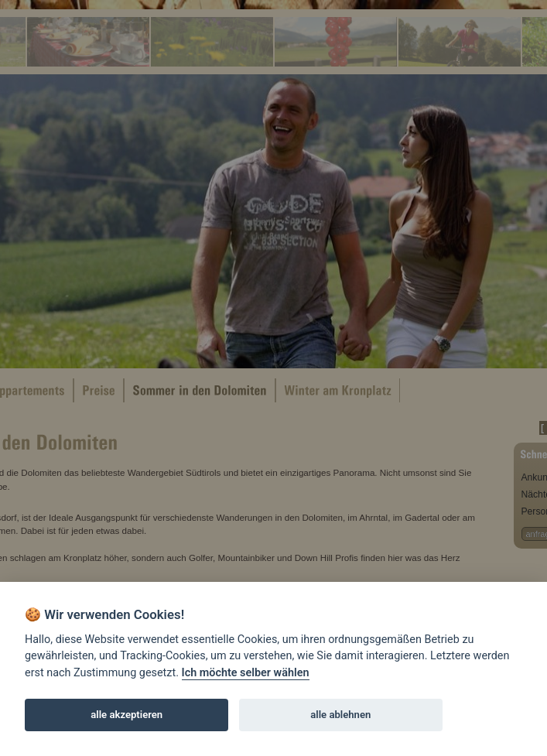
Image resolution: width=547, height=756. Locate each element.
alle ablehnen (340, 715)
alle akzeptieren (126, 715)
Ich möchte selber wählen (246, 673)
